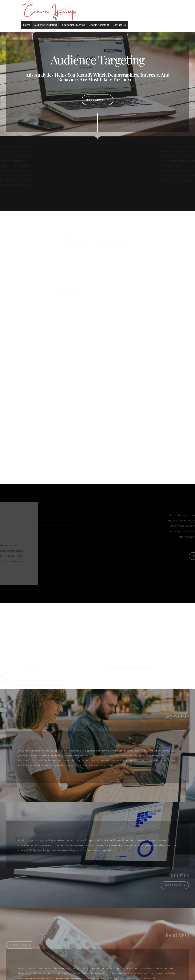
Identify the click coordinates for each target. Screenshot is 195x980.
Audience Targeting (45, 25)
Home (27, 25)
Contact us (119, 25)
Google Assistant (99, 25)
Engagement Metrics (73, 25)
